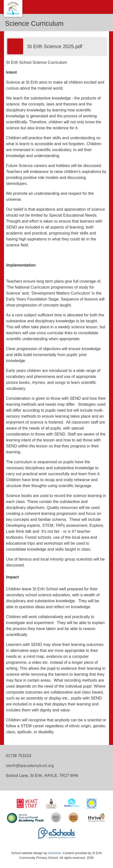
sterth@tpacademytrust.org (30, 766)
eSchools (54, 853)
